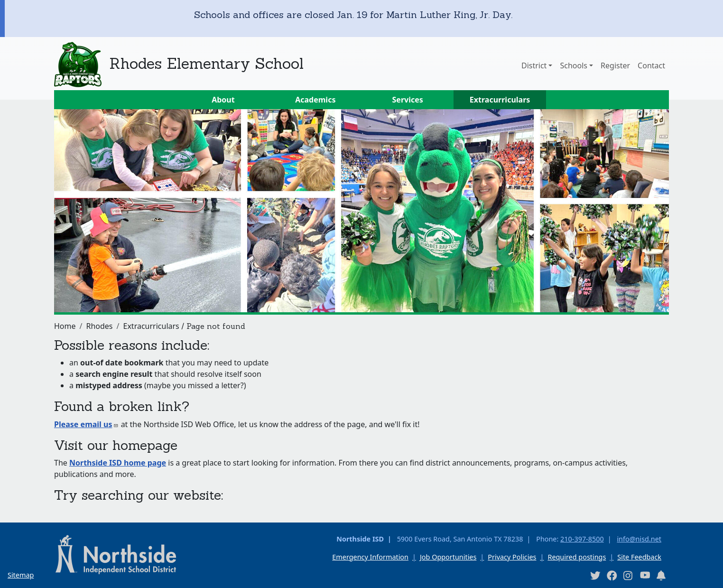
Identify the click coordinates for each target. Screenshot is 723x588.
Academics (315, 100)
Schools (574, 65)
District (534, 65)
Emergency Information (370, 557)
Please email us (86, 424)
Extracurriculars (500, 100)
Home (65, 326)
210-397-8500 (582, 539)
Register (615, 65)
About (223, 100)
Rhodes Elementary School (206, 63)
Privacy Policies (512, 557)
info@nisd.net (639, 539)
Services (408, 100)
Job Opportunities (448, 557)
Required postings (577, 557)
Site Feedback (639, 557)
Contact (651, 65)
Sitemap (21, 575)
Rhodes (99, 326)
